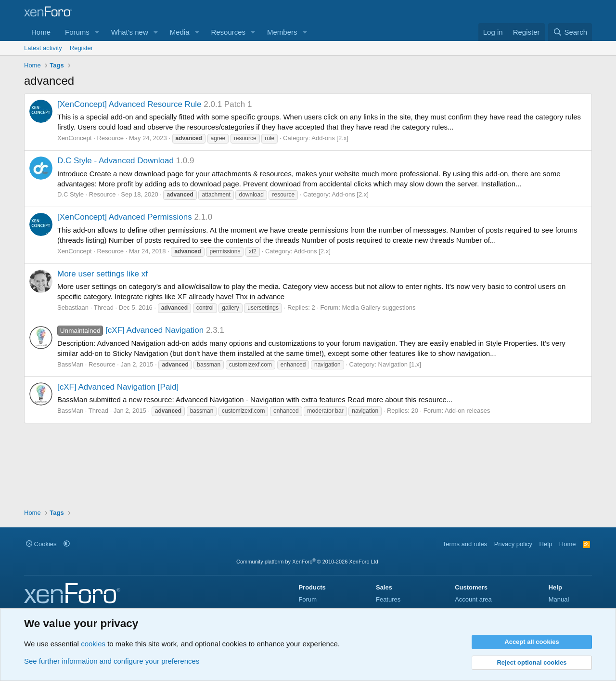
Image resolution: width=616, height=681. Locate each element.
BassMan (70, 364)
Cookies (41, 544)
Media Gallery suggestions (379, 308)
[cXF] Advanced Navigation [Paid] (118, 387)
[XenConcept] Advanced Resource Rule (129, 104)
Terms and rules (465, 544)
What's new (130, 32)
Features (388, 599)
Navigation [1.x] (400, 364)
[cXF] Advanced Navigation (130, 330)
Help (546, 544)
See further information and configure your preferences (112, 661)
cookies (93, 644)
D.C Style (71, 194)
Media (180, 32)
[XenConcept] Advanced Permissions (125, 217)
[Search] (570, 32)
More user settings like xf (103, 274)
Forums (77, 32)
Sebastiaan (73, 308)
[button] (97, 32)
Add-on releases (468, 411)
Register (81, 48)
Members (282, 32)
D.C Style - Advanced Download (115, 161)
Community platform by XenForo (308, 562)
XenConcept (75, 138)
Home (41, 32)
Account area (473, 599)
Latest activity (43, 48)
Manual (559, 599)
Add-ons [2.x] (330, 138)
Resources (228, 32)
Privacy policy (513, 544)
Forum (308, 599)
